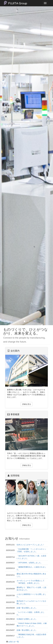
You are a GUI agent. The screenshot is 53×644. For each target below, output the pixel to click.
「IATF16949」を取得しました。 (30, 563)
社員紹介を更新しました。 (27, 619)
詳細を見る (27, 404)
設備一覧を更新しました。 (27, 608)
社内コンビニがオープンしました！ (31, 545)
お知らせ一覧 (14, 642)
